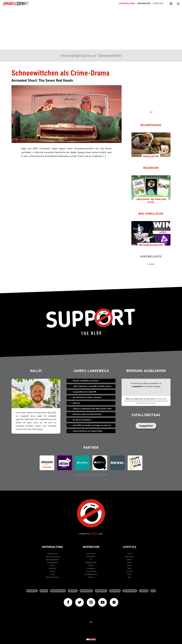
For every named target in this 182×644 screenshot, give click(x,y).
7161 (94, 534)
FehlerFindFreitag (53, 557)
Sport (130, 565)
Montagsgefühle (52, 559)
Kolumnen (130, 557)
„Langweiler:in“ (138, 386)
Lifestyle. (158, 4)
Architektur (91, 557)
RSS (153, 591)
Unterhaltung (52, 547)
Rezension (151, 168)
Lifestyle (130, 547)
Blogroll (32, 591)
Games (53, 571)
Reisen (130, 562)
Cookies (144, 591)
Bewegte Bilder (91, 562)
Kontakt (73, 591)
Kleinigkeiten (52, 562)
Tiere (130, 574)
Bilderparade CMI (151, 156)
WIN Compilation (151, 214)
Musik (130, 559)
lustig (52, 574)
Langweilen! (146, 426)
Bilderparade (151, 125)
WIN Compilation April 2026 (151, 245)
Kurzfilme (52, 568)
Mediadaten (86, 591)
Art (91, 559)
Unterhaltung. (127, 4)
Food (130, 554)
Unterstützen (58, 591)
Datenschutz (130, 591)
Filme (53, 565)
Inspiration (91, 547)
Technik (130, 571)
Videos (91, 577)
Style (130, 568)
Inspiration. (144, 4)
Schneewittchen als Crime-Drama (60, 73)
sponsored (101, 591)
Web (130, 577)
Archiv (44, 591)
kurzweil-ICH (91, 571)
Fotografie (91, 568)
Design (91, 565)
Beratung (115, 591)
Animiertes (91, 554)
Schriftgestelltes (91, 574)
